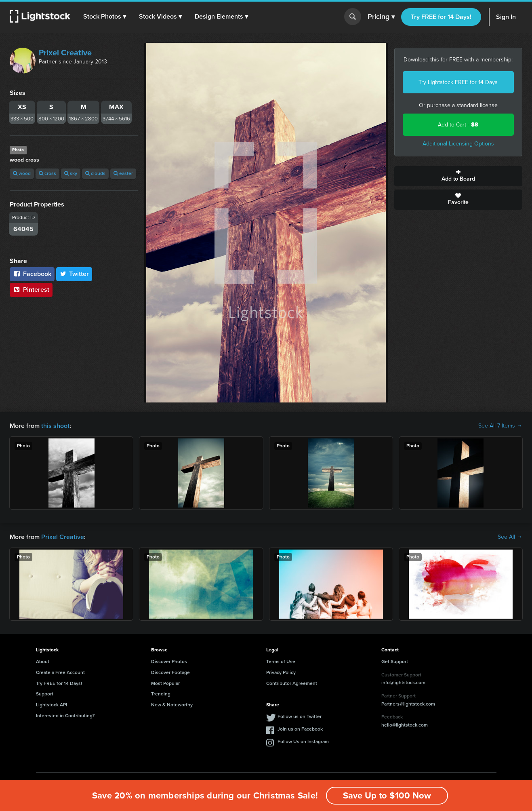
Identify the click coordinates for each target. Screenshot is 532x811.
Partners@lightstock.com (408, 704)
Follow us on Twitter (300, 716)
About (43, 661)
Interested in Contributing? (65, 716)
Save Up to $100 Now (387, 795)
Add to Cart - (458, 125)
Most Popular (165, 683)
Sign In (506, 17)
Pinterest (31, 290)
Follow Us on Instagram (303, 741)
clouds (95, 173)
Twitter (74, 274)
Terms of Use (281, 661)
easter (123, 173)
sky (71, 173)
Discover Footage (170, 672)
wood (22, 173)
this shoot (55, 426)
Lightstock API (52, 705)
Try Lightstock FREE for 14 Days (458, 82)
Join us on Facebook (300, 729)
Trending (161, 694)
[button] (105, 17)
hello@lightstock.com (405, 725)
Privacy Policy (281, 672)
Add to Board (458, 176)
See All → (510, 537)
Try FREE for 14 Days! (441, 17)
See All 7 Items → (500, 426)
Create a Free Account (60, 672)
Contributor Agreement (292, 683)
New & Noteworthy (172, 705)
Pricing (381, 17)
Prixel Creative (65, 53)
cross (47, 173)
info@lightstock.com (403, 683)
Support (45, 694)
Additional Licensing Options (458, 144)
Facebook (32, 274)
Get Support (395, 661)
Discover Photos (169, 661)
